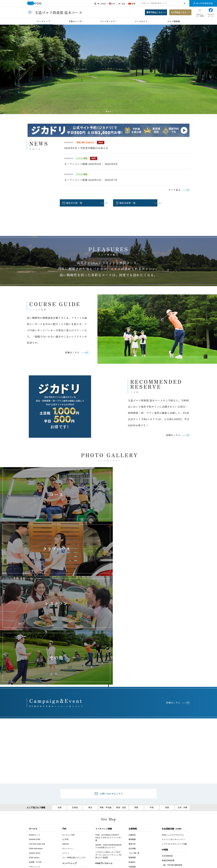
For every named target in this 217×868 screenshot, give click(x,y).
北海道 (75, 702)
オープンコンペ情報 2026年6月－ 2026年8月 (91, 164)
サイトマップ (173, 808)
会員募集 (66, 765)
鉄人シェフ (33, 766)
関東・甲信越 (106, 702)
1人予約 (65, 734)
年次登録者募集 (35, 771)
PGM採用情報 (134, 781)
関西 (136, 702)
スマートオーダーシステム (40, 789)
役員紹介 (132, 757)
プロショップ (34, 762)
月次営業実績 (167, 751)
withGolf (65, 739)
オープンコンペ (35, 775)
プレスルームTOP (103, 765)
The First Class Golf (37, 739)
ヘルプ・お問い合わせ (102, 808)
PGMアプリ (34, 793)
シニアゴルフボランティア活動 (174, 739)
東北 (90, 702)
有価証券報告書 (168, 756)
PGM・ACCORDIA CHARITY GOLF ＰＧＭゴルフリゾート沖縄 (108, 733)
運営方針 (132, 739)
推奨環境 (122, 808)
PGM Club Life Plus (70, 790)
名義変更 (66, 769)
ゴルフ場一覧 (134, 748)
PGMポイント (35, 730)
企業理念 (132, 730)
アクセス (67, 808)
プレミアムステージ (70, 774)
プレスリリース (102, 769)
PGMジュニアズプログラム (173, 730)
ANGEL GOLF (35, 748)
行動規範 (132, 762)
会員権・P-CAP (35, 757)
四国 (167, 702)
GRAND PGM (35, 734)
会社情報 (132, 743)
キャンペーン (68, 743)
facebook (107, 842)
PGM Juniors (34, 753)
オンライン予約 (68, 730)
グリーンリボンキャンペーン (173, 734)
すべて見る (174, 190)
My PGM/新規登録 (204, 3)
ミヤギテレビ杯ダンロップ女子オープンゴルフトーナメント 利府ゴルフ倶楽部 (108, 750)
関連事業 (132, 753)
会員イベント (68, 785)
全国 (60, 702)
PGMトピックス (102, 774)
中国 (152, 702)
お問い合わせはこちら (111, 688)
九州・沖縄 (182, 702)
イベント (66, 748)
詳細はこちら (72, 353)
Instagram (115, 842)
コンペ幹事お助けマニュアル (74, 753)
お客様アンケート (49, 808)
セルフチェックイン (37, 784)
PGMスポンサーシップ (105, 778)
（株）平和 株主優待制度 (172, 760)
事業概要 (132, 734)
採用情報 (82, 808)
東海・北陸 (121, 702)
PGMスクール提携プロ (38, 780)
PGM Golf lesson (36, 743)
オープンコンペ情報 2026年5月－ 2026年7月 (91, 180)
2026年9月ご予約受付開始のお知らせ (86, 148)
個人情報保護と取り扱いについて (146, 808)
